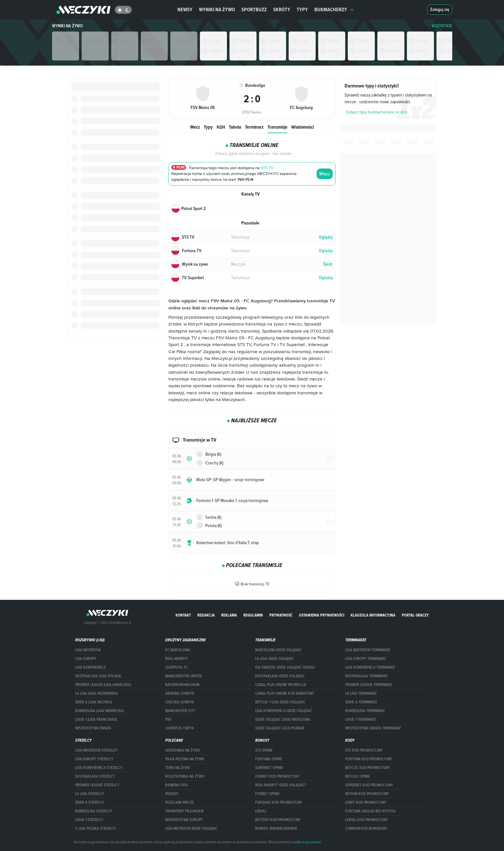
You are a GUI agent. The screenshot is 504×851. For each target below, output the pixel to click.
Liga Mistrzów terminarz (368, 650)
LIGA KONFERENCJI (90, 667)
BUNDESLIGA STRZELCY (94, 811)
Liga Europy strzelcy (94, 759)
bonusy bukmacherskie (276, 828)
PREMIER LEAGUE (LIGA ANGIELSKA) (103, 685)
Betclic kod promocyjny (368, 768)
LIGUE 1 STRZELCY (89, 820)
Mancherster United (184, 676)
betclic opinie (358, 776)
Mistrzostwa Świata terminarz (373, 728)
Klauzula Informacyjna (373, 615)
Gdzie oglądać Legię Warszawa (283, 719)
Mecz (195, 127)
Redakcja (206, 615)
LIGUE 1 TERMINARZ (361, 719)
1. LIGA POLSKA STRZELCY (96, 828)
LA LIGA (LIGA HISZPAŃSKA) (96, 693)
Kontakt (183, 615)
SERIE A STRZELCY (90, 802)
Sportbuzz (254, 9)
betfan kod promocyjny (367, 794)
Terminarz (254, 127)
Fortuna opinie (269, 759)
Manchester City (180, 711)
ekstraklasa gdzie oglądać (280, 676)
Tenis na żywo (178, 768)
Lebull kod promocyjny (367, 820)
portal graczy (415, 615)
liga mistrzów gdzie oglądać (191, 828)
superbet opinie (269, 768)
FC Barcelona (178, 650)
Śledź (328, 264)
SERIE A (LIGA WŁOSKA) (94, 702)
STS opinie (264, 750)
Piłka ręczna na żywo (185, 759)
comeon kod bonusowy (366, 828)
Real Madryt (177, 659)
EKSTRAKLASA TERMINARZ (366, 676)
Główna (182, 69)
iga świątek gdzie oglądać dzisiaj (285, 667)
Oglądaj (326, 237)
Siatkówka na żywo (183, 750)
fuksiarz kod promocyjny (279, 802)
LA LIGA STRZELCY (90, 794)
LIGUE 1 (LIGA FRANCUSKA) (96, 719)
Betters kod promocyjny (278, 820)
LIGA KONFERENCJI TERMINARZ (370, 667)
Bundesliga (234, 69)
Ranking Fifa (176, 785)
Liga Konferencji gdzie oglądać (284, 711)
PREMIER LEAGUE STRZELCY (97, 785)
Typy (302, 9)
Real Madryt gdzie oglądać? (281, 785)
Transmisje (277, 127)
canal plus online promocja (281, 685)
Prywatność (281, 615)
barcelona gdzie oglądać (278, 650)
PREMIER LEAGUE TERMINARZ (369, 685)
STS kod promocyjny (364, 750)
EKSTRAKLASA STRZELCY (95, 776)
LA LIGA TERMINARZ (361, 693)
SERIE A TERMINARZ (361, 702)
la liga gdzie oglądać (274, 659)
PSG (168, 719)
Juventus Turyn (179, 728)
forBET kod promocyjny (277, 776)
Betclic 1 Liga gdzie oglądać (280, 702)
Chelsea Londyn (179, 702)
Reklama (229, 615)
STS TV (267, 168)
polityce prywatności (307, 842)
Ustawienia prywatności (322, 615)
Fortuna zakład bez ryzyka (370, 811)
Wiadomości (302, 127)
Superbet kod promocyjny (369, 785)
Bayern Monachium (182, 685)
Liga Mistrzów (88, 650)
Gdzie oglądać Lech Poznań (280, 728)
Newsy (185, 9)
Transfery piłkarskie (184, 811)
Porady (172, 794)
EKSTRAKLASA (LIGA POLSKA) (98, 676)
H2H (221, 127)
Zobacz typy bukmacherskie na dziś (377, 112)
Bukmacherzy (334, 9)
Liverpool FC (177, 667)
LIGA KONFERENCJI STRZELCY (99, 768)
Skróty (282, 9)
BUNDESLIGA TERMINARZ (365, 711)
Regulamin (253, 615)
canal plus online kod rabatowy (285, 693)
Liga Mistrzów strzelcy (96, 750)
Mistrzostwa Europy (184, 820)
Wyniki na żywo (217, 9)
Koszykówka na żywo (185, 776)
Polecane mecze (180, 802)
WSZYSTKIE (442, 26)
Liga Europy (86, 659)
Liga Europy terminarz (366, 659)
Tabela (235, 127)
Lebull (261, 811)
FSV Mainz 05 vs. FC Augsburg (276, 69)
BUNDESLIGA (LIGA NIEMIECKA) (99, 711)
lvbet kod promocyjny (366, 802)
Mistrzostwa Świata (93, 728)
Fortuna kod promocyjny (369, 759)
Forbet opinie (267, 794)
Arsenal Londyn (180, 693)
